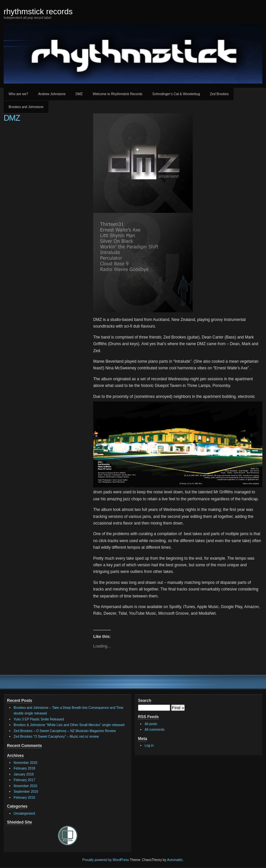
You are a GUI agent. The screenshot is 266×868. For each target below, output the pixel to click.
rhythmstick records (38, 11)
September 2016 (26, 792)
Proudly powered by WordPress (105, 860)
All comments (155, 730)
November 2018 (25, 763)
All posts (151, 724)
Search (145, 701)
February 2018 (24, 768)
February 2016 (24, 798)
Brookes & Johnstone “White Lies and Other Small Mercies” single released (69, 725)
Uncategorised (24, 813)
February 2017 (24, 780)
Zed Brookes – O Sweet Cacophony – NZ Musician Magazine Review (65, 731)
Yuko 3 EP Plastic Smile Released (39, 719)
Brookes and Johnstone (26, 107)
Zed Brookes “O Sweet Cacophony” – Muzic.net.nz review (56, 737)
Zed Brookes (219, 94)
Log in (149, 745)
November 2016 (25, 786)
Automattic (175, 860)
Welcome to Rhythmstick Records (117, 94)
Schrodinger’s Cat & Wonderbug (176, 94)
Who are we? (18, 94)
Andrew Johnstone (52, 94)
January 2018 (24, 774)
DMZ (79, 94)
